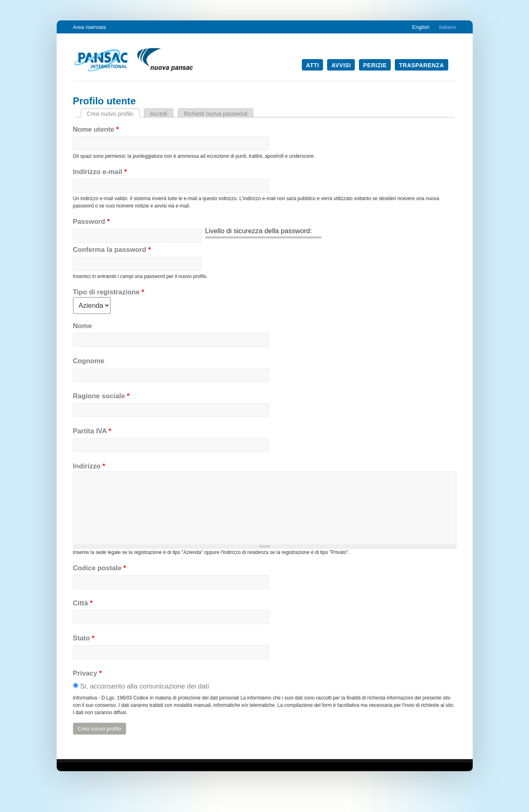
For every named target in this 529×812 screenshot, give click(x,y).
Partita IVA (92, 431)
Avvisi (341, 65)
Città (83, 603)
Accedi (159, 114)
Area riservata (90, 27)
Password (91, 222)
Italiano (448, 27)
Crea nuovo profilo (113, 114)
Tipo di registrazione (109, 292)
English (421, 27)
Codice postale (100, 568)
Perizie (375, 65)
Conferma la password (112, 250)
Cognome (89, 361)
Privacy (87, 673)
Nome (83, 326)
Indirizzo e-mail (100, 172)
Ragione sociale (101, 396)
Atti (312, 65)
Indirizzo (89, 466)
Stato (84, 638)
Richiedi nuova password (216, 114)
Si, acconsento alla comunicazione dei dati (144, 686)
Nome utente (96, 129)
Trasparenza (421, 65)
